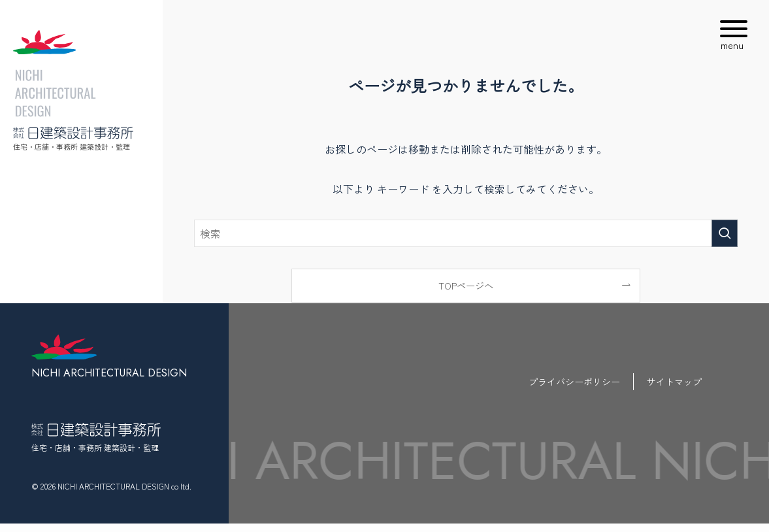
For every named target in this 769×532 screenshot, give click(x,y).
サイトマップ (674, 382)
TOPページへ (466, 285)
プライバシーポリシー (574, 382)
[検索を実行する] (725, 233)
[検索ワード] (466, 233)
